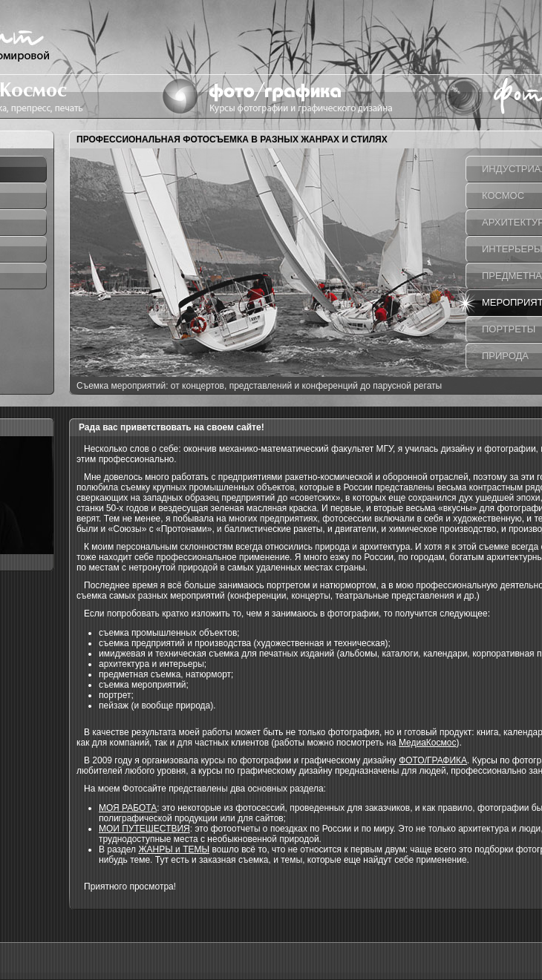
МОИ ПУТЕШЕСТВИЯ (144, 829)
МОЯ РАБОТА (128, 808)
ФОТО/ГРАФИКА (433, 760)
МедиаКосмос (428, 743)
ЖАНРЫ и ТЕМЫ (174, 849)
